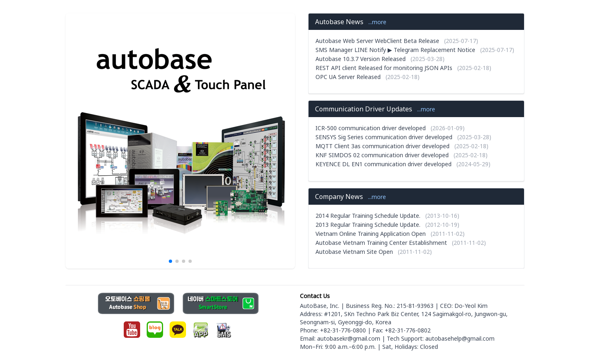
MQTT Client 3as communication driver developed (382, 146)
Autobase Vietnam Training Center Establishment (381, 243)
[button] (170, 261)
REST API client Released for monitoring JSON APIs (384, 68)
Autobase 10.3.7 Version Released (361, 59)
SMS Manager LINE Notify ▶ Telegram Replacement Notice (395, 50)
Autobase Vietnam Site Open (354, 252)
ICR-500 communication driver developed (371, 128)
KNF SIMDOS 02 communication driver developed (382, 155)
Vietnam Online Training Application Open (371, 234)
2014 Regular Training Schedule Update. (368, 216)
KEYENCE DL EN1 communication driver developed (383, 164)
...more (377, 22)
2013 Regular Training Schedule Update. (368, 225)
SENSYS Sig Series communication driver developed (384, 137)
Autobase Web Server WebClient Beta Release (377, 41)
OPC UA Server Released (348, 77)
